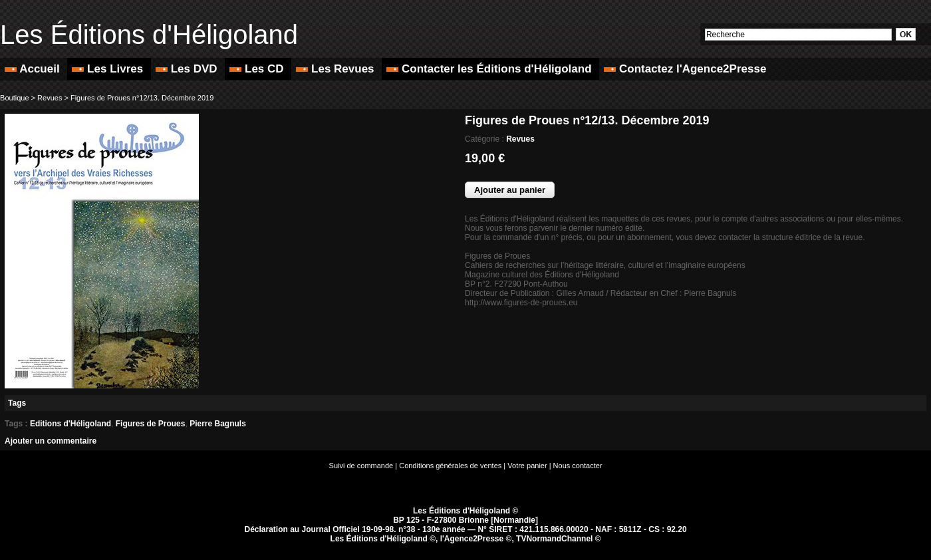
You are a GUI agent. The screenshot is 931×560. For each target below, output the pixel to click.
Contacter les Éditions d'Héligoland (490, 69)
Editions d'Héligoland (70, 424)
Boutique (14, 98)
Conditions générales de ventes (450, 466)
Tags (17, 403)
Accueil (34, 69)
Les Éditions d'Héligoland (149, 35)
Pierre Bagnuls (218, 424)
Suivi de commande (361, 466)
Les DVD (188, 69)
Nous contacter (578, 466)
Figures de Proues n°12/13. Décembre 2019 (142, 98)
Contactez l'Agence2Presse (685, 69)
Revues (50, 98)
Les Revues (336, 69)
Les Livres (109, 69)
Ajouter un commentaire (51, 441)
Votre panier (527, 466)
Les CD (258, 69)
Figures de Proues (151, 424)
